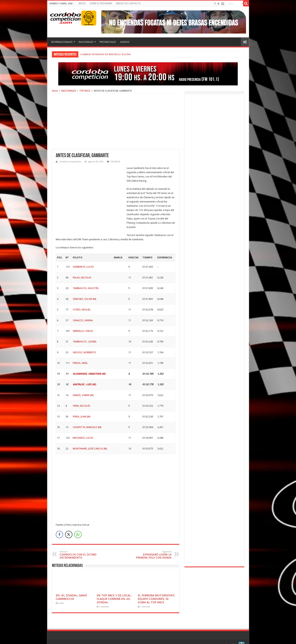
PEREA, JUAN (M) (82, 408)
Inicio (55, 91)
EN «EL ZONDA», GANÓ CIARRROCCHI (71, 589)
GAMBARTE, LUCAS (83, 258)
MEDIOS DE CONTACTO (128, 3)
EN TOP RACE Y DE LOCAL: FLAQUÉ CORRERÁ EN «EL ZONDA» (114, 590)
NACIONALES (86, 42)
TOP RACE (85, 91)
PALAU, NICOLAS (82, 269)
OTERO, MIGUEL (82, 301)
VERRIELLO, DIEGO (83, 322)
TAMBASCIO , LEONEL (85, 333)
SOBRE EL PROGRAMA (101, 3)
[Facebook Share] (59, 526)
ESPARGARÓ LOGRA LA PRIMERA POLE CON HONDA (152, 546)
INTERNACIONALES (62, 42)
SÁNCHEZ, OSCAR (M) (85, 290)
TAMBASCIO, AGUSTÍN (86, 280)
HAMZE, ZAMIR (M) (83, 387)
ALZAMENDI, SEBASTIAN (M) (89, 365)
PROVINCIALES (108, 42)
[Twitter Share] (69, 526)
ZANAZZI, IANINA (83, 312)
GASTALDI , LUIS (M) (84, 376)
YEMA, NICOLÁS (82, 397)
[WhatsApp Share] (78, 526)
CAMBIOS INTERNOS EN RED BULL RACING (106, 54)
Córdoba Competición (70, 162)
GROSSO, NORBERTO (84, 344)
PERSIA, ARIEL (80, 354)
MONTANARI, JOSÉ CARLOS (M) (90, 440)
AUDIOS (125, 42)
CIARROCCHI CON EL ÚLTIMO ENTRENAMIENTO (79, 546)
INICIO (82, 3)
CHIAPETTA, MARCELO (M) (87, 419)
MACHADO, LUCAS (83, 429)
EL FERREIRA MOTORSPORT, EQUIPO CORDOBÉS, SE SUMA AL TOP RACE (156, 590)
